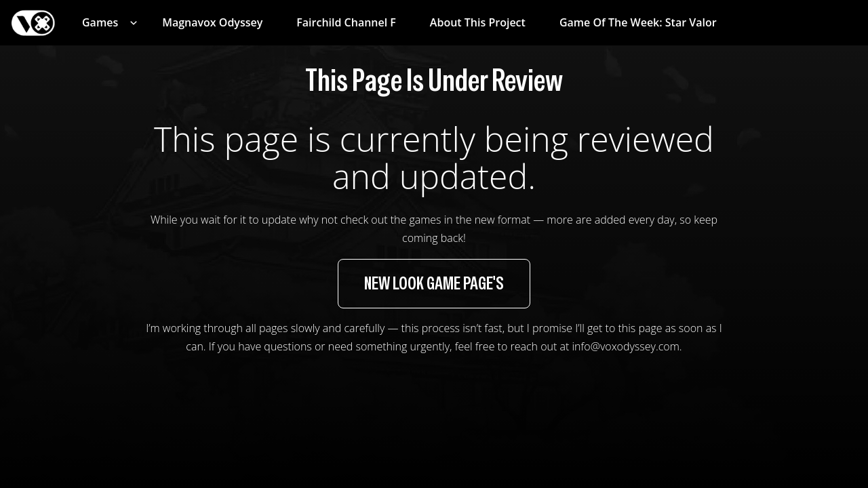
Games (100, 22)
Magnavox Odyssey (212, 22)
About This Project (478, 22)
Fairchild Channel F (346, 22)
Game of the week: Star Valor (638, 22)
